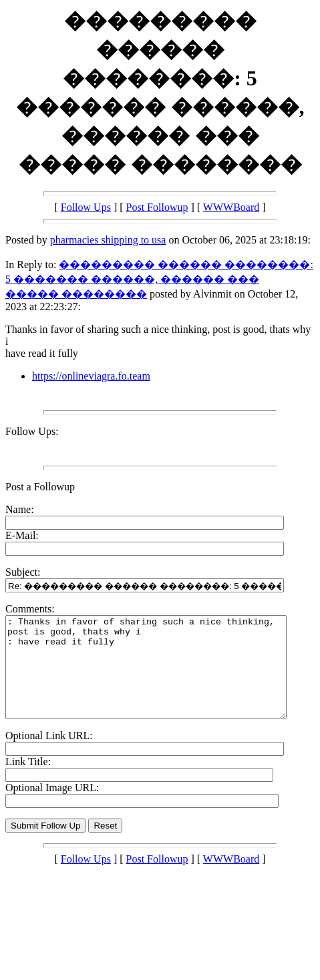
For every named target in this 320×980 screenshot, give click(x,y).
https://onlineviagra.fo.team (91, 376)
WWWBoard (231, 207)
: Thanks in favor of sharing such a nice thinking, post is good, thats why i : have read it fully (163, 677)
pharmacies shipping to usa (108, 240)
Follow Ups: (32, 431)
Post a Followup (40, 487)
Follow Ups (86, 207)
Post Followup (157, 207)
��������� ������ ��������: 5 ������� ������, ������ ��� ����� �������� (159, 279)
